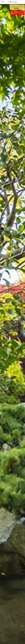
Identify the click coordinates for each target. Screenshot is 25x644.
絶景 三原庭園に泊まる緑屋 (17, 13)
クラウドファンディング (17, 7)
